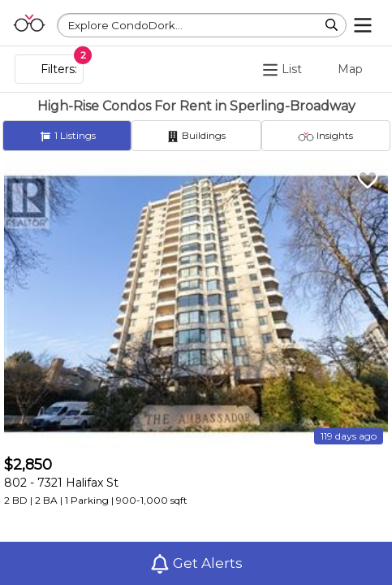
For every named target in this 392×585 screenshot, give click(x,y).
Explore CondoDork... (125, 25)
